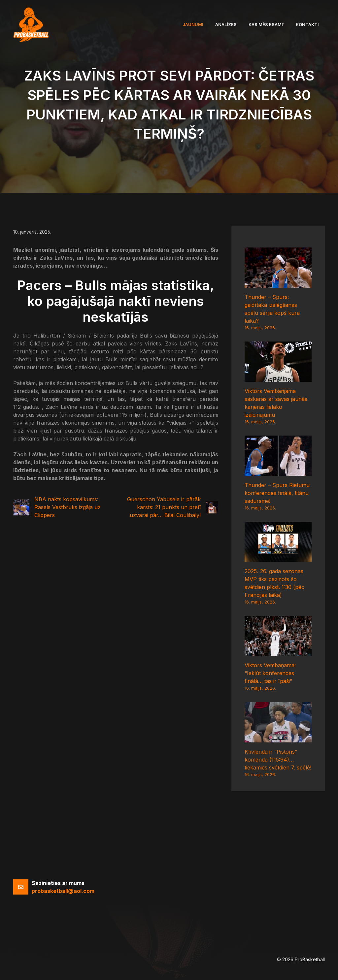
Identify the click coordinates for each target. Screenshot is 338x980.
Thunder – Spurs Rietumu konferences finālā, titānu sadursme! (277, 493)
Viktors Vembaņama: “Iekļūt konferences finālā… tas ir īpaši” (270, 673)
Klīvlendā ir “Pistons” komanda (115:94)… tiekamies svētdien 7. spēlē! (278, 760)
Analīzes (226, 24)
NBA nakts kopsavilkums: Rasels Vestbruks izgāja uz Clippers (68, 507)
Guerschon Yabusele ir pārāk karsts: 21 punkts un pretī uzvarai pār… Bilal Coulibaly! (164, 507)
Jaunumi (193, 24)
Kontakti (307, 24)
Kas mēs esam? (266, 24)
